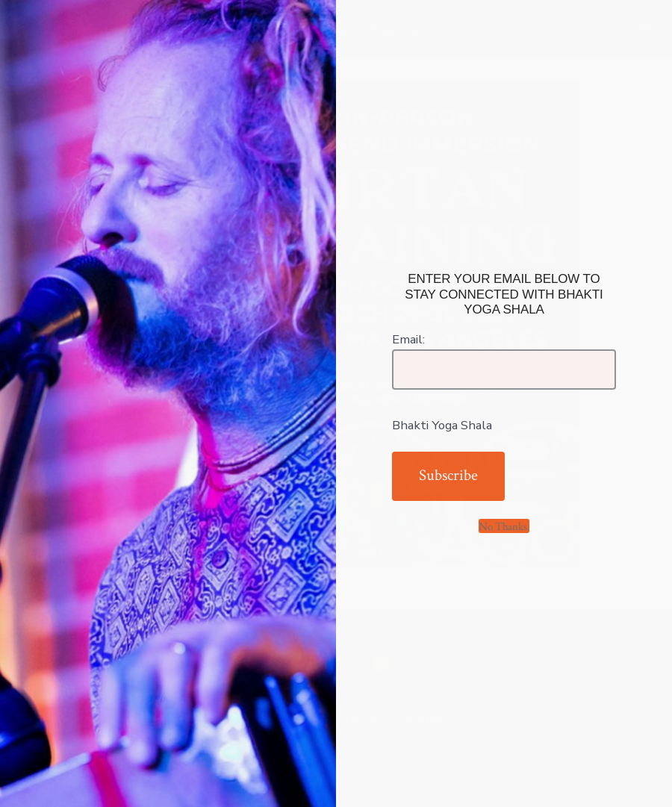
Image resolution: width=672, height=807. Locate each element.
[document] (336, 403)
